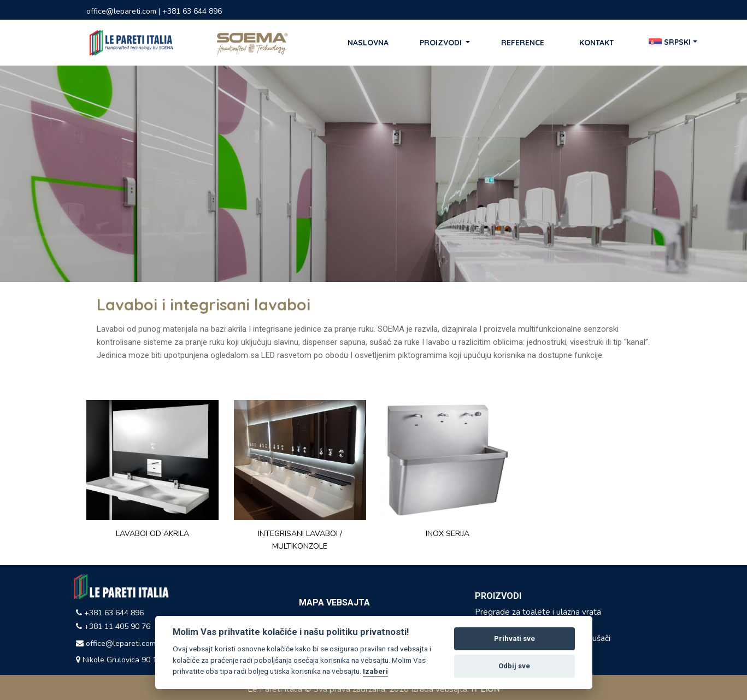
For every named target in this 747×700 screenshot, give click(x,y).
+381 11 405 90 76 (113, 627)
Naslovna (368, 43)
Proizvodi (442, 43)
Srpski (670, 43)
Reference (523, 43)
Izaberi (375, 671)
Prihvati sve (514, 639)
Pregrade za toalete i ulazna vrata (538, 612)
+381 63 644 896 (110, 613)
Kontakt (596, 43)
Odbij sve (514, 666)
